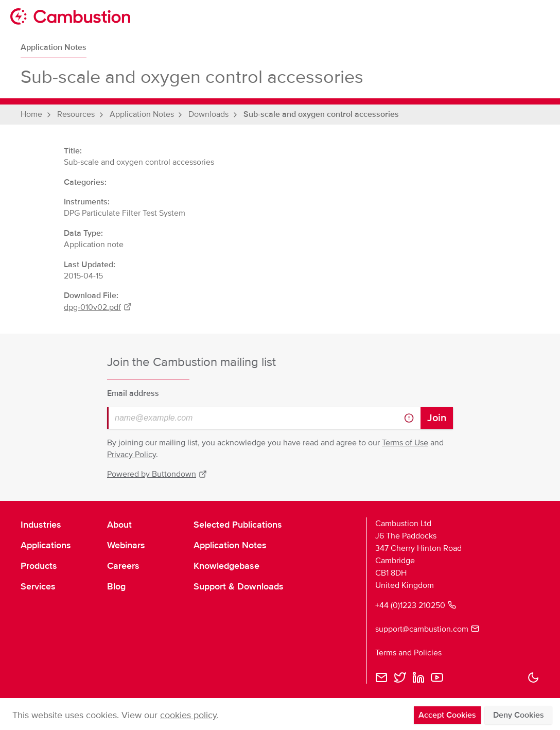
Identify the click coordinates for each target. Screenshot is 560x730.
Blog (116, 586)
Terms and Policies (408, 653)
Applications (46, 545)
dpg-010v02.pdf (98, 307)
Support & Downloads (239, 586)
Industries (41, 525)
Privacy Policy (132, 455)
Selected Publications (238, 525)
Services (38, 586)
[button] (533, 677)
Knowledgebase (226, 566)
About (119, 525)
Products (39, 566)
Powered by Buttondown (157, 474)
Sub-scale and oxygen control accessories (321, 114)
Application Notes (54, 47)
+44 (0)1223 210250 (416, 605)
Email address (133, 393)
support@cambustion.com (427, 629)
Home (31, 114)
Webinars (126, 545)
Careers (123, 566)
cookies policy (188, 715)
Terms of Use (405, 443)
